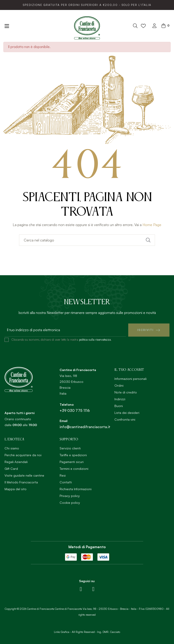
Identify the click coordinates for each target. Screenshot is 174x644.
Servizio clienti (70, 448)
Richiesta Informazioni (76, 489)
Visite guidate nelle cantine (24, 475)
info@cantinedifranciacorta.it (85, 427)
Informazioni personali (130, 379)
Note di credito (126, 392)
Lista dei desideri (127, 413)
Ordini (119, 385)
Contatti (66, 482)
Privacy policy (70, 496)
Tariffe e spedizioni (73, 455)
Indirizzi (120, 399)
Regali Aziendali (16, 462)
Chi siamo (12, 448)
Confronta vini (125, 419)
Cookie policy (70, 503)
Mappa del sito (16, 489)
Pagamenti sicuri (72, 462)
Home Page (152, 225)
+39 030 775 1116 (75, 410)
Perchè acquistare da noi (23, 455)
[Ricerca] (87, 240)
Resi (63, 475)
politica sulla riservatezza (95, 340)
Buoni (119, 406)
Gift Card (11, 469)
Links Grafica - (63, 632)
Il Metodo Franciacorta (21, 482)
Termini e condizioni (74, 469)
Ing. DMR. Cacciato (109, 632)
